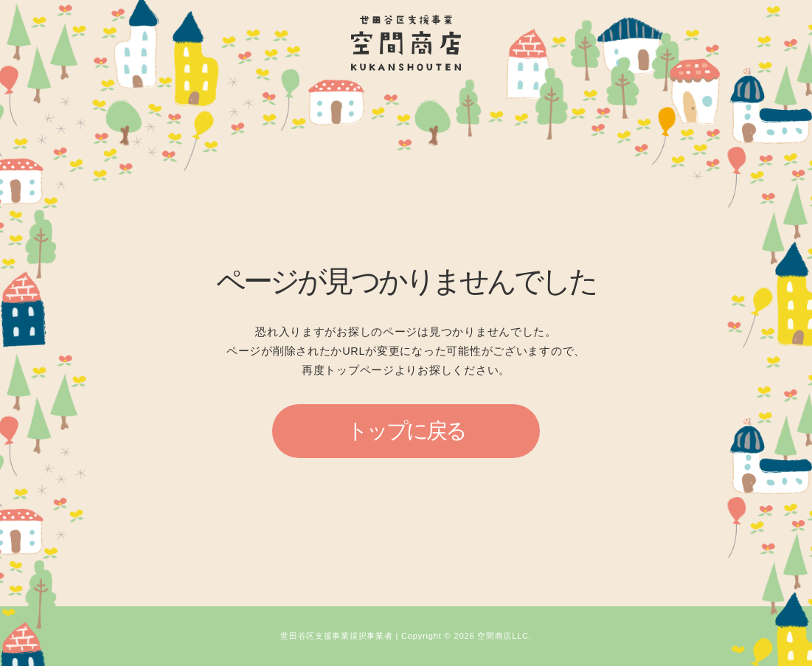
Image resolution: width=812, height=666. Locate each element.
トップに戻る (406, 431)
